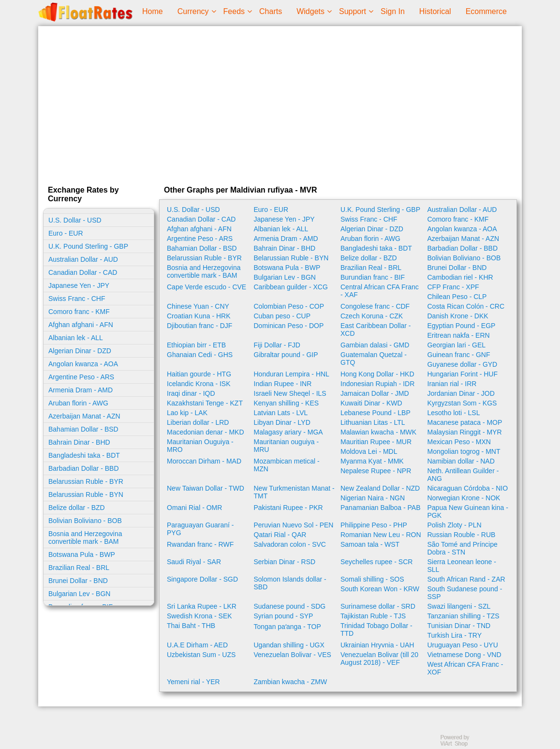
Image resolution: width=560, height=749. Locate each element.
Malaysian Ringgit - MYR (465, 432)
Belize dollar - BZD (77, 508)
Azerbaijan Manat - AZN (84, 416)
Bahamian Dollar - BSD (83, 429)
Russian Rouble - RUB (462, 535)
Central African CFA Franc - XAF (380, 291)
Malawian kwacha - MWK (378, 432)
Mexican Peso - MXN (459, 442)
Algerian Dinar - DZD (80, 351)
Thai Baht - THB (191, 626)
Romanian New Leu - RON (381, 535)
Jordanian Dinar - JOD (461, 393)
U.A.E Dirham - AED (197, 645)
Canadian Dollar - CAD (83, 272)
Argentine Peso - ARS (81, 377)
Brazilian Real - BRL (79, 568)
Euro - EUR (66, 233)
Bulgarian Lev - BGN (79, 594)
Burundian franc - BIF (373, 277)
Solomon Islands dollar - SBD (290, 583)
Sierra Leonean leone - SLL (462, 566)
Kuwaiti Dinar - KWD (371, 403)
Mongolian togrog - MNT (464, 451)
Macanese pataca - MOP (465, 422)
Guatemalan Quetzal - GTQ (374, 359)
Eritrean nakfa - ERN (459, 335)
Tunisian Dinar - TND (459, 626)
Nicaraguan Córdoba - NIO (468, 488)
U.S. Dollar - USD (75, 220)
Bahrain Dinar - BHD (79, 442)
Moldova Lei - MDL (369, 451)
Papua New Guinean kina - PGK (468, 511)
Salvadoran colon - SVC (290, 544)
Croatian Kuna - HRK (199, 316)
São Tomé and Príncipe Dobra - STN (463, 548)
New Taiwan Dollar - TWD (206, 488)
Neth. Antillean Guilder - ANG (463, 475)
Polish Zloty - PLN (455, 525)
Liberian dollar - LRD (198, 422)
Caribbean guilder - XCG (291, 287)
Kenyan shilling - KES (287, 403)
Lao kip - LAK (187, 413)
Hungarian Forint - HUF (463, 374)
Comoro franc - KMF (79, 312)
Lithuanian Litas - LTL (373, 422)
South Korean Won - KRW (380, 589)
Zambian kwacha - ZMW (291, 682)
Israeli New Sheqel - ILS (290, 393)
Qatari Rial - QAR (280, 535)
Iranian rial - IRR (452, 384)
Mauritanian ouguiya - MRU (287, 446)
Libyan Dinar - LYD (282, 422)
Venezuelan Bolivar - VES (293, 655)
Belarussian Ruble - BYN (86, 494)
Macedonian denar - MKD (206, 432)
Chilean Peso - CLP (457, 297)
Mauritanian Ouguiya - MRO (200, 446)
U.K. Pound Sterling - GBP (88, 246)
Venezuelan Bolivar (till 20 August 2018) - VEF (379, 659)
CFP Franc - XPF (453, 287)
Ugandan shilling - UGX (289, 645)
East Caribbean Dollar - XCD (376, 330)
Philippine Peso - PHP (374, 525)
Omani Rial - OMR (194, 508)
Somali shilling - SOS (372, 579)
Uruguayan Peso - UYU (463, 645)
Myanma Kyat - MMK (372, 461)
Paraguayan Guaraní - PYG (200, 529)
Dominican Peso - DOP (289, 326)
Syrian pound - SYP (284, 616)
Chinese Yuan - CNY (198, 306)
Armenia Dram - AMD (81, 390)
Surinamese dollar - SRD (378, 606)
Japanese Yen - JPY (79, 285)
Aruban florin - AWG (78, 403)
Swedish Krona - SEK (199, 616)
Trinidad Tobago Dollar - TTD (376, 629)
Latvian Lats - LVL (281, 413)
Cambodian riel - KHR (460, 277)
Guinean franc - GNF (459, 355)
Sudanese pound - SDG (290, 606)
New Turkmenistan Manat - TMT (294, 492)
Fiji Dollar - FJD (277, 345)
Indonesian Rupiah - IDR (377, 384)
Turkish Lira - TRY (455, 635)
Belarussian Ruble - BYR (86, 481)
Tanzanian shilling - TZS (464, 616)
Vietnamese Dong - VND (464, 655)
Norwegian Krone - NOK (464, 498)
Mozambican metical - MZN (287, 465)
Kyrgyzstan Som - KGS (462, 403)
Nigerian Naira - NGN (373, 498)
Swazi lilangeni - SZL (459, 606)
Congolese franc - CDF (375, 306)
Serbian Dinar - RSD (285, 562)
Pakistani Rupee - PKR (288, 508)
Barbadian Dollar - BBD (84, 468)
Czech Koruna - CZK (372, 316)
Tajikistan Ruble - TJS (373, 616)
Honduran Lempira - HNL (292, 374)
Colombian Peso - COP (289, 306)
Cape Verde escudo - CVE (206, 287)
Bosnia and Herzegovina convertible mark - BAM (85, 538)
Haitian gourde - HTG (199, 374)
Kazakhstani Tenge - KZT (205, 403)
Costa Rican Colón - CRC (466, 306)
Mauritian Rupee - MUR (376, 442)
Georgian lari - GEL (457, 345)
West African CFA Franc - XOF (465, 668)
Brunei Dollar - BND (78, 581)
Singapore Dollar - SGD (202, 579)
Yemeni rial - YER (193, 682)
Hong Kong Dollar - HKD (377, 374)
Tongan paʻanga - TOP (287, 627)
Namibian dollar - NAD (461, 461)
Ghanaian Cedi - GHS (200, 355)
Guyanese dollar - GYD (463, 364)
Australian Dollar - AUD (83, 259)
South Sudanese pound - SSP (465, 593)
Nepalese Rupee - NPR (376, 471)
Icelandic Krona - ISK (199, 384)
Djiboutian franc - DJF (199, 326)
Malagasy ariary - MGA (288, 432)
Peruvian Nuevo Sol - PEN (294, 525)
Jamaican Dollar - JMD (375, 393)
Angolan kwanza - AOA (83, 364)
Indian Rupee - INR (283, 384)
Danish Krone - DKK (458, 316)
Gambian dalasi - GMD (375, 345)
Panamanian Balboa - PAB (381, 508)
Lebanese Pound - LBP (376, 413)
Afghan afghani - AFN (81, 325)
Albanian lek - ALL (76, 338)
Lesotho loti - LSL (454, 413)
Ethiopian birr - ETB (196, 345)
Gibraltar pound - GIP (286, 355)
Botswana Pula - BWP (82, 554)
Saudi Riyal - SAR (194, 562)
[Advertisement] (280, 104)
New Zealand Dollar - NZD (380, 488)
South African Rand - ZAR (466, 579)
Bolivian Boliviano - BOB (85, 521)
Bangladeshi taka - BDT (84, 455)
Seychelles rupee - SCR (376, 562)
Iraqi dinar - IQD (191, 393)
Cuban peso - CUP (282, 316)
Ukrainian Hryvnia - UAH (377, 645)
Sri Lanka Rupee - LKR (202, 606)
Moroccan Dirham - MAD (204, 461)
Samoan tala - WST (370, 544)
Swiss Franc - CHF (77, 299)
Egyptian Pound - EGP (462, 326)
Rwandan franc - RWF (200, 544)
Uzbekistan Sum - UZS (201, 655)
